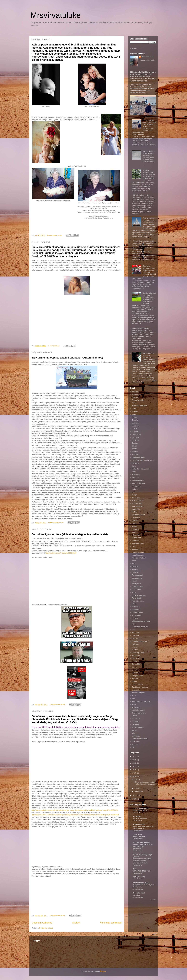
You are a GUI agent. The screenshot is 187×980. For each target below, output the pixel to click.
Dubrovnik (136, 437)
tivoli (134, 698)
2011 (135, 796)
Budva (134, 429)
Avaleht (76, 923)
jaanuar (138, 791)
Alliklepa (135, 397)
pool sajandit (137, 589)
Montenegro (136, 549)
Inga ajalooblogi (139, 877)
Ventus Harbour (138, 727)
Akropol (135, 391)
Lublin (134, 532)
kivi (133, 492)
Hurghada (136, 463)
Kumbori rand (137, 503)
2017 (135, 766)
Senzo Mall (136, 664)
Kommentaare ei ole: (55, 235)
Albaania (135, 394)
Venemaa (136, 724)
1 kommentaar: (54, 346)
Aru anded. (137, 816)
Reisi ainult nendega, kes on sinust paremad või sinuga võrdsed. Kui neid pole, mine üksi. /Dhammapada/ (144, 272)
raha (134, 630)
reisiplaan (136, 635)
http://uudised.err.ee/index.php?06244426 (61, 553)
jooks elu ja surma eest (141, 469)
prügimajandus (137, 612)
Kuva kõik (153, 900)
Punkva (135, 618)
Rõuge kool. (136, 658)
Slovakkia (136, 670)
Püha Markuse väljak (140, 627)
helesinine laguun (138, 457)
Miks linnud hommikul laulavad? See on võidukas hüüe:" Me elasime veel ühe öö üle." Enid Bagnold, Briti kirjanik (144, 198)
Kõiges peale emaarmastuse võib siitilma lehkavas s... (145, 783)
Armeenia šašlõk (138, 400)
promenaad (136, 610)
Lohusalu (135, 529)
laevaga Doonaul (138, 515)
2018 (135, 763)
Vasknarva (136, 719)
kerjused (135, 489)
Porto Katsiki (137, 598)
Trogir (134, 704)
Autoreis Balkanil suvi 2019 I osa (149, 152)
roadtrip (135, 650)
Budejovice (136, 426)
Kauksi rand (136, 486)
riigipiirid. (135, 644)
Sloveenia (136, 673)
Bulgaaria (136, 432)
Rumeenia (136, 655)
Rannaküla (136, 632)
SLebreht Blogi (139, 824)
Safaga (135, 661)
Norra (134, 561)
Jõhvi (134, 472)
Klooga (135, 495)
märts (137, 788)
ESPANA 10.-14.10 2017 (141, 871)
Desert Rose (137, 434)
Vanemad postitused (111, 923)
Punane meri (137, 615)
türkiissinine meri (138, 710)
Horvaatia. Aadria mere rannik (143, 460)
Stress (134, 681)
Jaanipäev (136, 895)
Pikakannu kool (138, 587)
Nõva (134, 564)
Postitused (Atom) (46, 928)
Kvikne (134, 512)
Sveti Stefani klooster (140, 687)
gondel (134, 449)
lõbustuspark (137, 535)
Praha (134, 604)
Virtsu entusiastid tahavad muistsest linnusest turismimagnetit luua (142, 861)
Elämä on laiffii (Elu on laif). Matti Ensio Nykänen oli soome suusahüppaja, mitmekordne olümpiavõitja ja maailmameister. (143, 76)
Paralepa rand (137, 575)
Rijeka (134, 647)
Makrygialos (136, 538)
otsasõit (135, 566)
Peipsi (134, 581)
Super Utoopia (137, 684)
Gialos (134, 446)
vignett (134, 730)
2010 (135, 799)
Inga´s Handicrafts (140, 808)
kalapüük (135, 477)
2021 (135, 756)
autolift (134, 409)
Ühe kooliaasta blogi (141, 883)
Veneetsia (136, 721)
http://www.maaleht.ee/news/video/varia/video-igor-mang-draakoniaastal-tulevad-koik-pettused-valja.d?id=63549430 (75, 810)
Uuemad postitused (42, 923)
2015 (135, 770)
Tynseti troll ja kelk (139, 713)
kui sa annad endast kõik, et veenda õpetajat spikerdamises (143, 847)
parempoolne (137, 578)
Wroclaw (135, 744)
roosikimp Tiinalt (138, 653)
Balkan (135, 417)
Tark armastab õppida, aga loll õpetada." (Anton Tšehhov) (67, 358)
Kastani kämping (138, 480)
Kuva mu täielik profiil (147, 60)
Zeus (134, 696)
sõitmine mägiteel (138, 693)
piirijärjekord (136, 584)
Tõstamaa (136, 707)
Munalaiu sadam (138, 555)
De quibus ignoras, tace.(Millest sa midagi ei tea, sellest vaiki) (70, 534)
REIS (135, 869)
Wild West (136, 742)
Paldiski (135, 569)
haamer (135, 452)
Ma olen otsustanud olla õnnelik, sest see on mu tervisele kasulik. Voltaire (149, 174)
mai (136, 779)
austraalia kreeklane (139, 406)
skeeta (134, 667)
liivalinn (135, 526)
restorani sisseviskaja (140, 641)
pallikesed (136, 572)
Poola (134, 592)
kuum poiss (136, 509)
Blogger (103, 971)
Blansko (135, 420)
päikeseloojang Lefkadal (141, 621)
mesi (134, 546)
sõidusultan (136, 690)
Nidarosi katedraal (139, 558)
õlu (133, 747)
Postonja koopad (138, 601)
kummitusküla (137, 506)
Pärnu (134, 624)
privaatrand (136, 607)
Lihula (134, 523)
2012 (135, 776)
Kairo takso (136, 475)
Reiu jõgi (135, 638)
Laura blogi (137, 834)
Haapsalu (136, 454)
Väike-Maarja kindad (140, 810)
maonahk (135, 541)
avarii (134, 414)
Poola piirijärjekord (139, 595)
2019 (135, 760)
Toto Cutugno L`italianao (141, 701)
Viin (133, 733)
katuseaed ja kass (139, 483)
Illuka (134, 466)
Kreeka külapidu (138, 500)
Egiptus (135, 443)
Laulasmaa (136, 518)
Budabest (136, 423)
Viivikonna (136, 736)
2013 (135, 773)
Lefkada (135, 521)
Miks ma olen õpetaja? (142, 842)
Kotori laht (136, 498)
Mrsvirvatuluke (56, 15)
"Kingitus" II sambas (140, 818)
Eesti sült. (136, 440)
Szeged (135, 678)
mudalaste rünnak (139, 552)
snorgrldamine (137, 676)
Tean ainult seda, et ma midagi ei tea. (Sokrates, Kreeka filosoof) (149, 221)
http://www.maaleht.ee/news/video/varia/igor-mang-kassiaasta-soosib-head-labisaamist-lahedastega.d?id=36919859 (75, 815)
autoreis (135, 411)
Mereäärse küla (138, 543)
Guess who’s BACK (140, 837)
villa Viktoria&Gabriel (140, 739)
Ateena (135, 403)
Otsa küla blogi (139, 893)
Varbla (134, 716)
